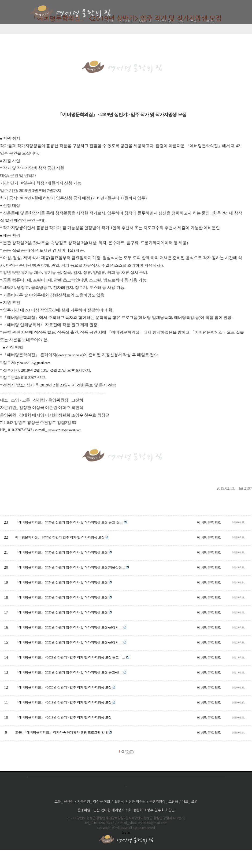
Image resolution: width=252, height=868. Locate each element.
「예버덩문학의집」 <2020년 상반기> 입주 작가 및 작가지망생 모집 (63, 687)
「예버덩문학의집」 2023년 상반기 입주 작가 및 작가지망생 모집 (62, 612)
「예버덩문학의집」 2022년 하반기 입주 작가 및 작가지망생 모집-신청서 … (69, 627)
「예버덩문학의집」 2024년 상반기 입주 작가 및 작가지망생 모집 (62, 582)
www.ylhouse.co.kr (70, 355)
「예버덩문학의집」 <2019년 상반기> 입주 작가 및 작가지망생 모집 (63, 717)
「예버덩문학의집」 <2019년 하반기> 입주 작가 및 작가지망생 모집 (63, 702)
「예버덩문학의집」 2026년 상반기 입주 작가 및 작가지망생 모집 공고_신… (69, 522)
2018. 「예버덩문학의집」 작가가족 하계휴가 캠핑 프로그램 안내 (62, 732)
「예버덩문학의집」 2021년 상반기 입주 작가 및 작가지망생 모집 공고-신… (69, 672)
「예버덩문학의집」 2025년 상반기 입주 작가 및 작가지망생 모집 (62, 552)
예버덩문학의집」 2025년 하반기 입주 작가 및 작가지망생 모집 (60, 537)
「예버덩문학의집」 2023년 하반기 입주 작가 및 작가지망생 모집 (62, 597)
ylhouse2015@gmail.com (34, 363)
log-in (126, 833)
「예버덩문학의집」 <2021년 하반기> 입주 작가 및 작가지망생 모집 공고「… (70, 657)
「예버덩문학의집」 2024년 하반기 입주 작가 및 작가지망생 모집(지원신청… (70, 567)
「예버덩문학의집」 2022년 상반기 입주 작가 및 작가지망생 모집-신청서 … (69, 642)
